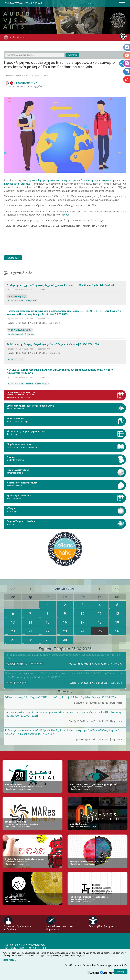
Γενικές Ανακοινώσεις (16, 301)
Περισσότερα (9, 960)
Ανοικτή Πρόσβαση (42, 384)
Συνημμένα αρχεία (21, 330)
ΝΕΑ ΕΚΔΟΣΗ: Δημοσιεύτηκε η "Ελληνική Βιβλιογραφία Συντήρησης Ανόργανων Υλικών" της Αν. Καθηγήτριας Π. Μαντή (60, 371)
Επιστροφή (13, 258)
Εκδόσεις (30, 384)
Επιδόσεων (108, 973)
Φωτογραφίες (17, 296)
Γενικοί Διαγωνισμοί (15, 334)
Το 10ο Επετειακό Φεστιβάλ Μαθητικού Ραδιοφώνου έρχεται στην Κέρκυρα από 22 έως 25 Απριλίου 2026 (62, 657)
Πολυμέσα (36, 663)
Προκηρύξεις (30, 334)
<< (13, 589)
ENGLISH (93, 3)
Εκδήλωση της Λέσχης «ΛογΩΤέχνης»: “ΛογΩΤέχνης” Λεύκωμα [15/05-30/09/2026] (53, 344)
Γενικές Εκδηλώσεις (15, 360)
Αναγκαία (95, 973)
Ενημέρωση (19, 37)
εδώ (67, 215)
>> (117, 589)
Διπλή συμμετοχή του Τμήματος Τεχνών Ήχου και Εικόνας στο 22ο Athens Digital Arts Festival (60, 285)
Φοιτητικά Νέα (32, 301)
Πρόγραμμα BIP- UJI (21, 83)
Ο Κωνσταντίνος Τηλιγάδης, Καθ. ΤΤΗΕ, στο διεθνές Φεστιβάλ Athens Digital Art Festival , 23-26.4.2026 (60, 697)
